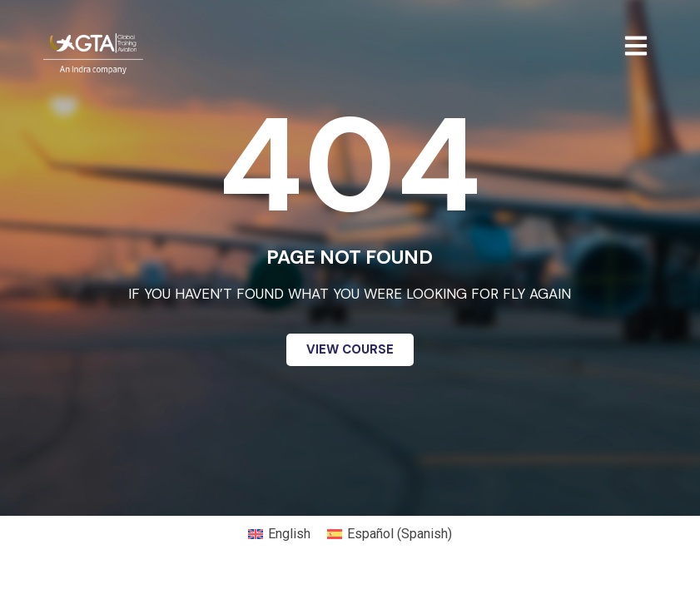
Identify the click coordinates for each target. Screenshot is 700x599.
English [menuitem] (289, 534)
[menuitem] (279, 534)
